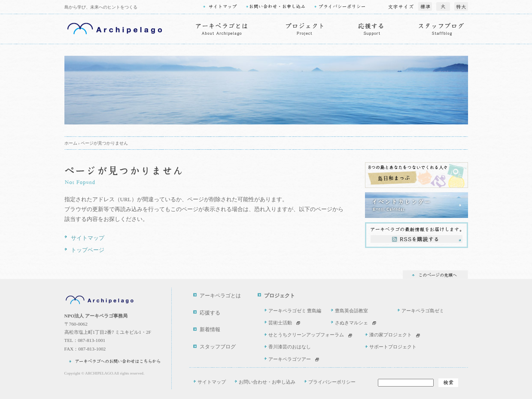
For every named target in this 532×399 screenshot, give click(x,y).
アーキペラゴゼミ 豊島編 (295, 311)
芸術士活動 (280, 323)
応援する (210, 313)
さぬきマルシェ (351, 323)
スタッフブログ (218, 347)
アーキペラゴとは (220, 296)
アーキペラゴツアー (290, 359)
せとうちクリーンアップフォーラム (306, 335)
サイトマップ (88, 238)
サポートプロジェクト (393, 347)
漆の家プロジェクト (391, 335)
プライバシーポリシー (332, 382)
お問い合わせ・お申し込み (267, 382)
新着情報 (210, 330)
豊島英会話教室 (351, 311)
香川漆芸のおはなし (290, 347)
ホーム (71, 143)
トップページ (88, 250)
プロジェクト (280, 296)
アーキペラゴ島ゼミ (423, 311)
